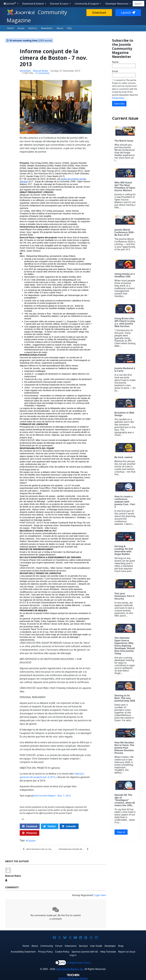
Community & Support (87, 4)
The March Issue (124, 141)
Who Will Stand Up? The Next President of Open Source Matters (125, 186)
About (60, 28)
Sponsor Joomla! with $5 (85, 952)
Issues (21, 28)
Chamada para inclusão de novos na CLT (75, 849)
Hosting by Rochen (73, 978)
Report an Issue (127, 952)
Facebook (30, 826)
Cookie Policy (62, 952)
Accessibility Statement (23, 952)
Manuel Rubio (41, 71)
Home (10, 28)
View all (121, 832)
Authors (33, 28)
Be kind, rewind (123, 457)
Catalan (32, 841)
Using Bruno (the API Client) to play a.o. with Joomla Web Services (125, 322)
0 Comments (43, 73)
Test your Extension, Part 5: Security (125, 596)
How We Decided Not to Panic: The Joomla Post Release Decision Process (124, 748)
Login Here (100, 895)
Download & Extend (33, 4)
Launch (128, 13)
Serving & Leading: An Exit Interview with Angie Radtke (124, 550)
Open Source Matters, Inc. (70, 969)
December (25, 71)
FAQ (69, 28)
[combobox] (138, 4)
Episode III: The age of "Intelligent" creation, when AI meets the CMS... (125, 800)
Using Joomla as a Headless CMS (125, 275)
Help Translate (108, 952)
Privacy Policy (118, 98)
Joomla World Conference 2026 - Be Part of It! (125, 232)
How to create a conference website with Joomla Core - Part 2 (125, 502)
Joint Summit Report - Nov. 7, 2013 (52, 796)
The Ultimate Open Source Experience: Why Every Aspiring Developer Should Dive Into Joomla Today (125, 646)
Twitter (50, 826)
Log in (73, 955)
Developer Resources (117, 4)
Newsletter (47, 28)
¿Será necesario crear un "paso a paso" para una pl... (39, 849)
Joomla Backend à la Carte (125, 370)
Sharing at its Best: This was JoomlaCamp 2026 (125, 698)
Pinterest (30, 833)
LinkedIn (69, 826)
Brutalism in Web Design (124, 414)
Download (99, 13)
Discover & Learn (60, 4)
